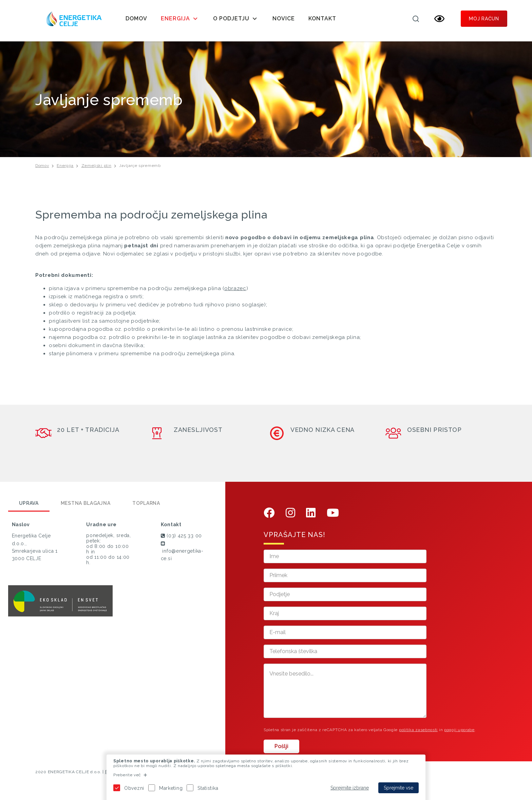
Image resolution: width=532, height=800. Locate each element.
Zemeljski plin (97, 169)
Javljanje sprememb (140, 169)
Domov (136, 18)
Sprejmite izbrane (350, 788)
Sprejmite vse (398, 788)
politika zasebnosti (418, 733)
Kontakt (322, 18)
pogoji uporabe (459, 733)
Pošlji (281, 749)
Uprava (29, 507)
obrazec (235, 291)
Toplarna (146, 507)
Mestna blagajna (86, 507)
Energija (65, 169)
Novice (284, 18)
